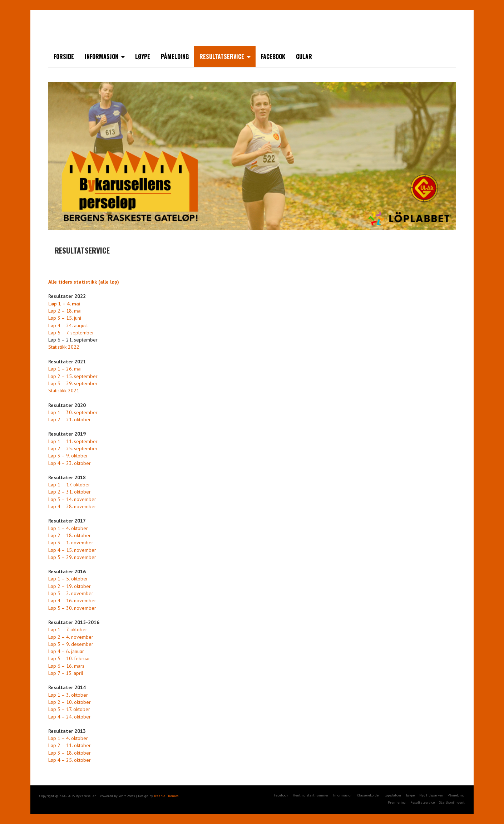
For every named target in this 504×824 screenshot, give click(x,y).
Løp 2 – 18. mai (65, 311)
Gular (304, 57)
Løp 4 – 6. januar (66, 651)
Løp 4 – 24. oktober (70, 717)
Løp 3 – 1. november (71, 543)
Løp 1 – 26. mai (65, 369)
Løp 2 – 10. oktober (70, 702)
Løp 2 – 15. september (73, 376)
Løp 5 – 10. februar (69, 658)
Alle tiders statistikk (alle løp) (84, 282)
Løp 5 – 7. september (71, 333)
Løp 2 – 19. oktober (70, 586)
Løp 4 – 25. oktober (70, 760)
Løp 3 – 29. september (73, 383)
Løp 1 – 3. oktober (68, 695)
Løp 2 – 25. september (73, 448)
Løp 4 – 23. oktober (70, 463)
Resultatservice (222, 57)
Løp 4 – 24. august (68, 325)
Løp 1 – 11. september (73, 441)
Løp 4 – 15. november (72, 550)
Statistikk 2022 (64, 347)
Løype (143, 57)
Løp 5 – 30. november (72, 608)
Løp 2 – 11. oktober (70, 745)
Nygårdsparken (431, 795)
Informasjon (102, 57)
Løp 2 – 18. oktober (70, 535)
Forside (64, 57)
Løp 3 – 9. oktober (68, 456)
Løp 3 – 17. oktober (69, 709)
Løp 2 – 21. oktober (70, 420)
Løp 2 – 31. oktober (70, 492)
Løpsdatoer (393, 795)
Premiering (397, 802)
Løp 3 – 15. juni (65, 318)
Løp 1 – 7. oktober (68, 629)
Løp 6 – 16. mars (66, 666)
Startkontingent (452, 802)
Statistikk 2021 (64, 391)
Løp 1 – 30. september (73, 412)
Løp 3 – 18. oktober (70, 753)
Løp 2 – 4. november (71, 637)
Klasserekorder (368, 795)
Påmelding (175, 57)
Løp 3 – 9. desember (71, 644)
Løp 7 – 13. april (66, 673)
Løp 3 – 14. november (72, 499)
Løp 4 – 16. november (72, 600)
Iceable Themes (166, 796)
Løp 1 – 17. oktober (69, 485)
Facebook (273, 57)
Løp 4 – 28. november (72, 506)
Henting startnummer (311, 795)
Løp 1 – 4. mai (64, 304)
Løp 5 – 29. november (72, 557)
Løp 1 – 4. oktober (68, 528)
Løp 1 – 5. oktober (68, 579)
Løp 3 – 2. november (71, 593)
